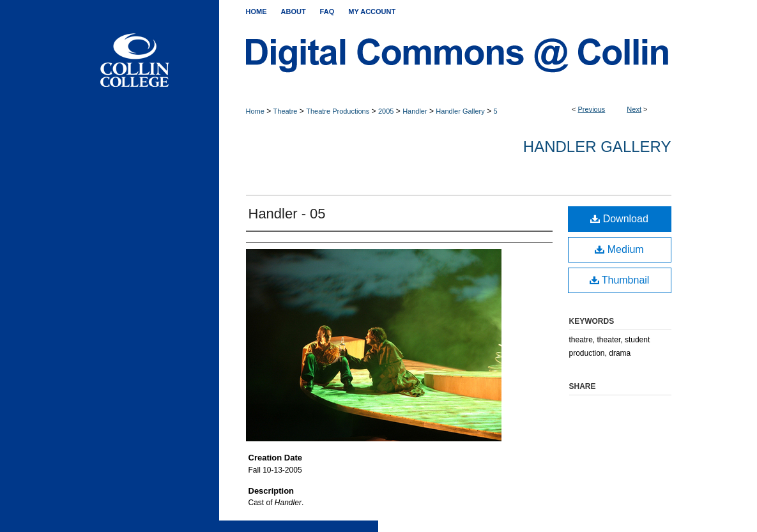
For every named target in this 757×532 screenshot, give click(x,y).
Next (634, 109)
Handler (415, 111)
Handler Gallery (460, 111)
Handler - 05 (287, 214)
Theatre (286, 111)
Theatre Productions (338, 111)
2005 (386, 111)
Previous (592, 109)
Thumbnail (620, 280)
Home (255, 111)
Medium (619, 249)
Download (619, 219)
